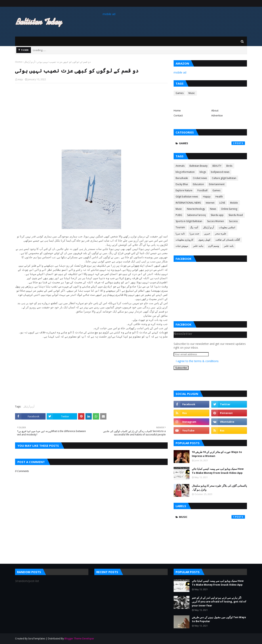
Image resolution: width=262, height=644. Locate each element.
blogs (203, 172)
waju (20, 79)
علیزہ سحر (221, 234)
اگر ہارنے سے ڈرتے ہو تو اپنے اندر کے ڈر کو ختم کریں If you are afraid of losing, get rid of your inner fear (219, 602)
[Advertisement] (91, 115)
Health (219, 197)
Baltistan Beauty (198, 166)
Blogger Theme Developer (79, 639)
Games (180, 93)
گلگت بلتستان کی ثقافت (228, 240)
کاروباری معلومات (185, 240)
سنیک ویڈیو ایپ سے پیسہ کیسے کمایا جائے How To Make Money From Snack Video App (218, 471)
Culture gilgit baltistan (224, 178)
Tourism (180, 227)
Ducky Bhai (182, 184)
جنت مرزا (194, 234)
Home (19, 62)
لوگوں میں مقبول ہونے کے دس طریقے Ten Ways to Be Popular (219, 619)
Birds (229, 166)
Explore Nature (184, 190)
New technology (196, 209)
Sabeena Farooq (196, 215)
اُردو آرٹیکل (29, 62)
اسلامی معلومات (227, 227)
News (213, 209)
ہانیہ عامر (198, 246)
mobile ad (109, 14)
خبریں (207, 234)
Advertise (217, 115)
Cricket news (200, 178)
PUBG (179, 215)
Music (192, 93)
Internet (210, 203)
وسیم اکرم (214, 246)
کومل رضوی (204, 240)
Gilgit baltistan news (187, 197)
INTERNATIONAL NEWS (188, 203)
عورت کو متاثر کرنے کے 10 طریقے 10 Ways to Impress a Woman (217, 454)
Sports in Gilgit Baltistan (189, 221)
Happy (207, 197)
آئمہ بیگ (194, 227)
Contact (178, 115)
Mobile (234, 203)
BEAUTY (217, 166)
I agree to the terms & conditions (197, 361)
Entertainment (217, 184)
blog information (185, 172)
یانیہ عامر (229, 246)
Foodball (202, 190)
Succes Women (216, 221)
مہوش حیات (182, 246)
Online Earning (229, 209)
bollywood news (220, 172)
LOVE (222, 203)
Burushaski (182, 178)
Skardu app (217, 215)
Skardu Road (236, 215)
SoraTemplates (37, 639)
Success (233, 221)
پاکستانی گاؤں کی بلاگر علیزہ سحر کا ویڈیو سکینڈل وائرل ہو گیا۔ (219, 488)
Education (198, 184)
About (215, 110)
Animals (180, 166)
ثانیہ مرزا (180, 234)
